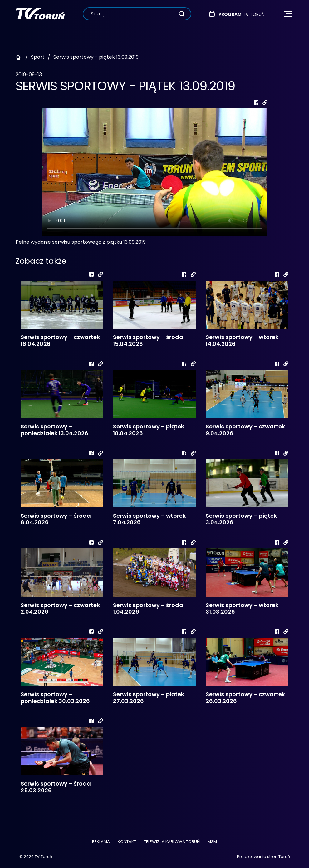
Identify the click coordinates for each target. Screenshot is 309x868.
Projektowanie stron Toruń (263, 857)
